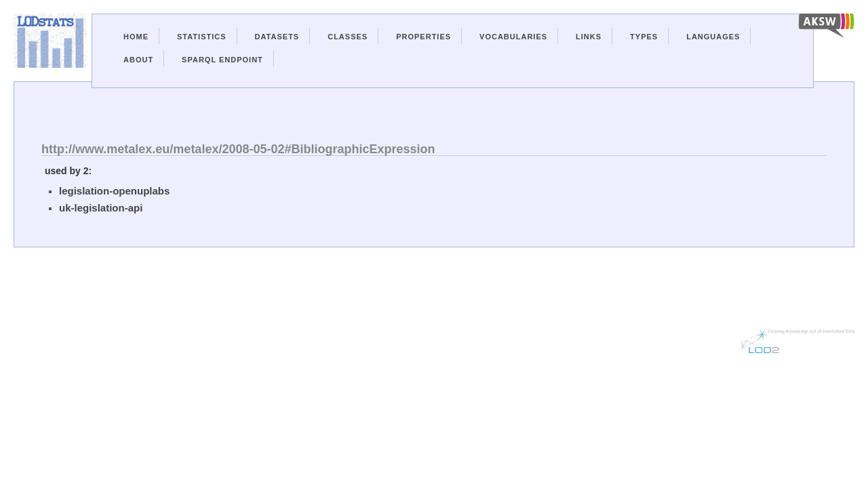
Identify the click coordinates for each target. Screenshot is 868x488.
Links (589, 37)
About (138, 60)
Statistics (202, 37)
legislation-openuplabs (114, 191)
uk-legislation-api (101, 208)
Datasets (277, 37)
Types (644, 37)
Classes (348, 37)
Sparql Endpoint (222, 60)
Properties (423, 37)
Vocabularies (513, 37)
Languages (713, 37)
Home (136, 37)
